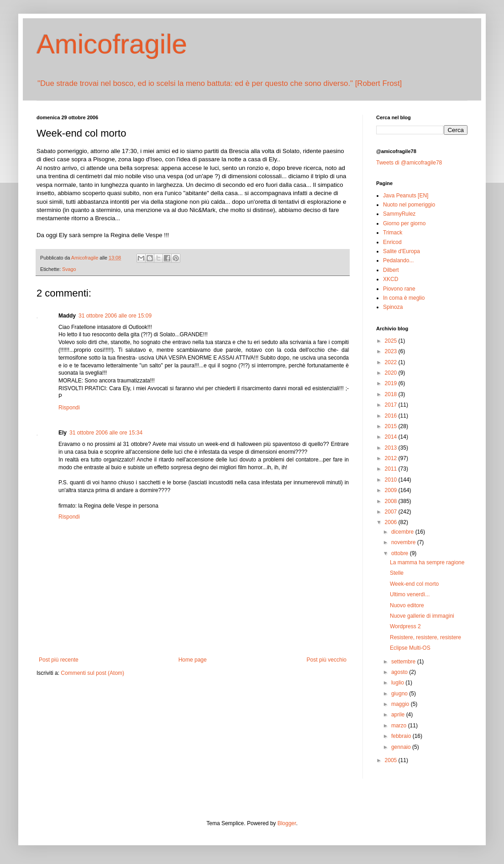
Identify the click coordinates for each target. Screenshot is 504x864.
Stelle (397, 573)
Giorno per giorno (404, 223)
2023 (392, 351)
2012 (392, 458)
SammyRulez (399, 214)
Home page (193, 660)
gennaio (402, 747)
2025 (392, 341)
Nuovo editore (407, 605)
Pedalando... (398, 260)
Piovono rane (399, 289)
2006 (392, 522)
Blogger (287, 823)
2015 (392, 426)
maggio (401, 704)
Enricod (392, 242)
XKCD (391, 279)
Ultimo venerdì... (410, 594)
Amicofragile (112, 44)
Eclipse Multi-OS (410, 648)
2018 (392, 394)
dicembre (403, 532)
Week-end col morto (414, 584)
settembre (404, 662)
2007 (392, 512)
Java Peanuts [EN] (406, 196)
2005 (392, 760)
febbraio (402, 736)
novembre (404, 542)
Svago (69, 269)
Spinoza (393, 307)
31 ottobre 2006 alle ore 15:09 (115, 316)
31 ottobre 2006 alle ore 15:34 (106, 433)
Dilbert (391, 270)
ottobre (401, 553)
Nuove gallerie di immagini (422, 616)
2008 (392, 501)
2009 (392, 490)
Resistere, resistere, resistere (425, 637)
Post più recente (59, 660)
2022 (392, 362)
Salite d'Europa (402, 251)
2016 (392, 416)
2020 (392, 373)
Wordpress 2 (405, 626)
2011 (392, 469)
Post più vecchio (327, 660)
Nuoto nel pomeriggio (409, 205)
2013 (392, 448)
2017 (392, 405)
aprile (399, 715)
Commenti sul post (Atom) (92, 673)
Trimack (393, 233)
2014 (392, 437)
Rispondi (69, 408)
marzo (400, 726)
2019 (392, 383)
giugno (400, 694)
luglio (398, 683)
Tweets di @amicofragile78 (409, 163)
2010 (392, 480)
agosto (400, 672)
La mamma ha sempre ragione (427, 562)
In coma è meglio (404, 298)
